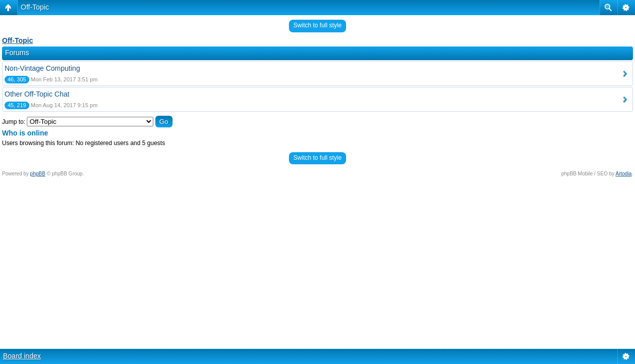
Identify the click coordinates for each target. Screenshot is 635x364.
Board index (22, 356)
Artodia (624, 174)
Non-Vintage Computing (42, 68)
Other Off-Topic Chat (37, 94)
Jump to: (14, 122)
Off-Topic (35, 7)
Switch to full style (317, 25)
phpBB (38, 174)
